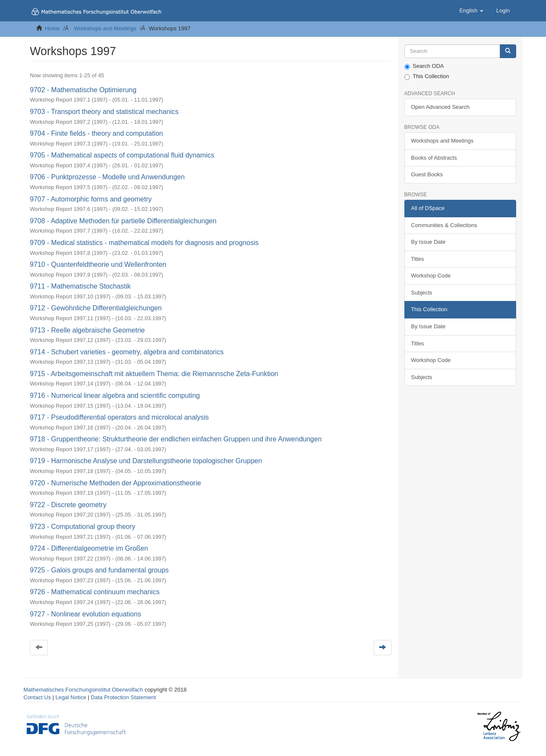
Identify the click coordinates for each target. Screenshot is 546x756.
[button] (471, 11)
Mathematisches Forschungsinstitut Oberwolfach (83, 690)
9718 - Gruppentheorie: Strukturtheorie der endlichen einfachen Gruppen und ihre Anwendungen (176, 439)
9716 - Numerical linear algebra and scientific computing (115, 396)
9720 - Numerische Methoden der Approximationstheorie (115, 483)
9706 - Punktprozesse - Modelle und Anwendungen (107, 177)
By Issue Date (428, 242)
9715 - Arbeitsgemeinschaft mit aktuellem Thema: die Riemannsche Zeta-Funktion (154, 374)
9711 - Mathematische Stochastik (80, 286)
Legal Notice (71, 697)
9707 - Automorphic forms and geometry (91, 199)
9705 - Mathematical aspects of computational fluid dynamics (122, 155)
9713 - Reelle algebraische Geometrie (87, 330)
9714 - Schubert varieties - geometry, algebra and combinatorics (127, 352)
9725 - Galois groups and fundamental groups (99, 570)
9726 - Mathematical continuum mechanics (95, 592)
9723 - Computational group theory (83, 527)
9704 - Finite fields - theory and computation (96, 133)
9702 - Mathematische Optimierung (83, 90)
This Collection (427, 76)
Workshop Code (431, 276)
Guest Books (427, 174)
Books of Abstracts (434, 158)
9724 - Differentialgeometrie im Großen (89, 548)
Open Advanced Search (440, 107)
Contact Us (37, 697)
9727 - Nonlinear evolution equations (86, 614)
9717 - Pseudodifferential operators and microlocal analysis (119, 417)
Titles (418, 259)
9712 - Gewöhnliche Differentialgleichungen (96, 308)
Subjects (422, 293)
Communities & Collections (444, 225)
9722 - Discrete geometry (68, 505)
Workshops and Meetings (105, 28)
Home (52, 28)
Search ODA (424, 66)
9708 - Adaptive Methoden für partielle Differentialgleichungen (123, 221)
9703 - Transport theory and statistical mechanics (104, 112)
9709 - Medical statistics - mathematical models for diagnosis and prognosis (144, 243)
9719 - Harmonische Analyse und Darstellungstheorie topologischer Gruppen (146, 461)
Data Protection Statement (123, 697)
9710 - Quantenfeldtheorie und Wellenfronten (98, 264)
